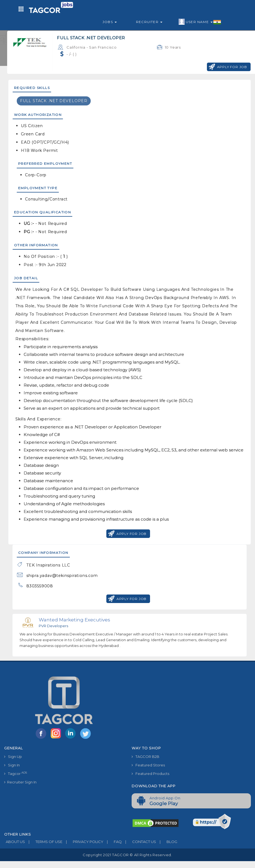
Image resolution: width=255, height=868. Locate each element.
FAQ (113, 842)
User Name (200, 22)
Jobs (110, 22)
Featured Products (150, 774)
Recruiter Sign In (20, 782)
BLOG (167, 842)
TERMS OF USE (44, 842)
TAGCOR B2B (145, 757)
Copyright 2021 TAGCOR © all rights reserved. (127, 855)
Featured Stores (148, 765)
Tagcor (16, 773)
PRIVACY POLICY (83, 842)
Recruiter (149, 22)
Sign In (12, 765)
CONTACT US (139, 842)
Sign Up (13, 757)
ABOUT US (15, 842)
